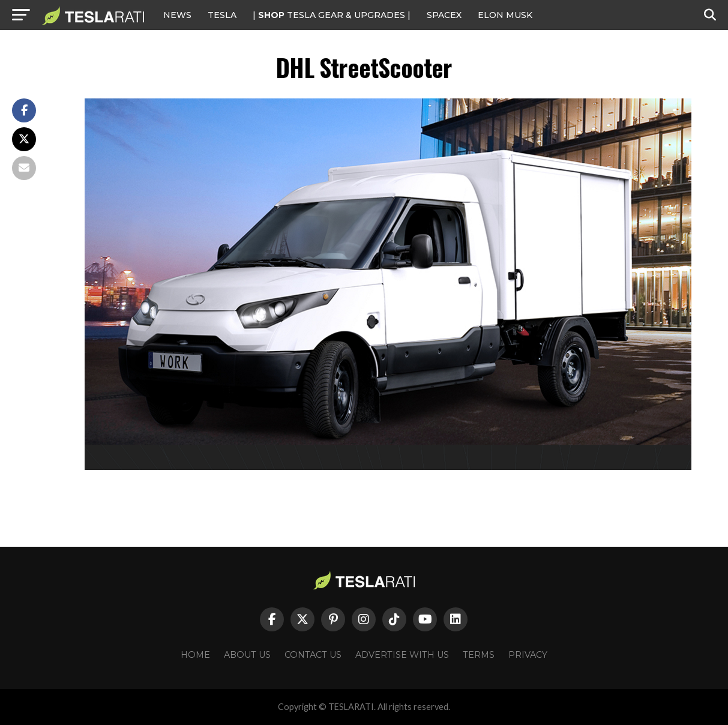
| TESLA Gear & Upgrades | (332, 15)
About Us (247, 655)
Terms (479, 655)
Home (195, 655)
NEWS (177, 15)
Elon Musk (505, 15)
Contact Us (313, 655)
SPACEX (444, 15)
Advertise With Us (402, 655)
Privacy (528, 655)
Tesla (222, 15)
